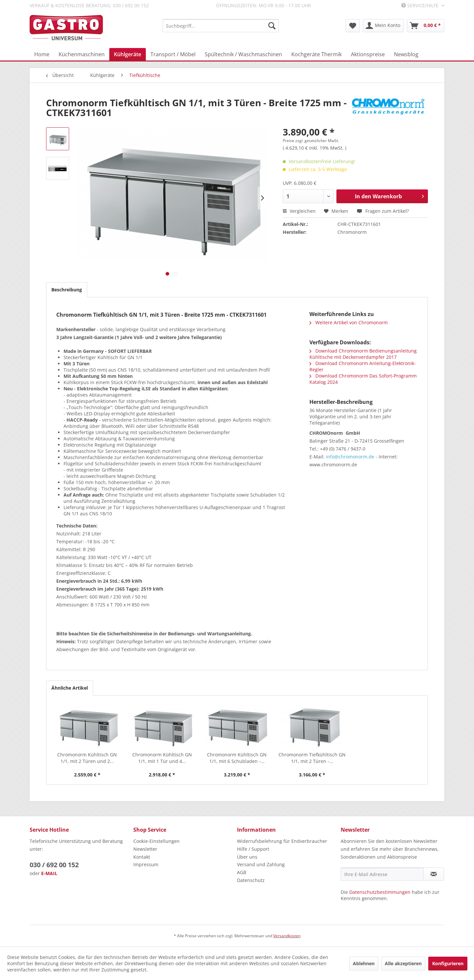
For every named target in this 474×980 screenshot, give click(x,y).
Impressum (146, 864)
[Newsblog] (406, 54)
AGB (242, 872)
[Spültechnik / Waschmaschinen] (243, 54)
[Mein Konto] (383, 26)
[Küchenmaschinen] (82, 54)
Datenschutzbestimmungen (380, 892)
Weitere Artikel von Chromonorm (349, 322)
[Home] (42, 54)
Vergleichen (299, 211)
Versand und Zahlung (261, 864)
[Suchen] (272, 26)
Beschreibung (67, 290)
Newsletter (145, 849)
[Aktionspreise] (368, 54)
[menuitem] (221, 26)
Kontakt (142, 857)
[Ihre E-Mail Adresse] (382, 874)
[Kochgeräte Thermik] (316, 54)
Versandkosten (287, 936)
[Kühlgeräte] (128, 54)
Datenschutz (251, 880)
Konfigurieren (448, 963)
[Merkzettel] (353, 26)
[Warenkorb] (426, 26)
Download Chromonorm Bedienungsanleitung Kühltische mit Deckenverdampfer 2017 (363, 354)
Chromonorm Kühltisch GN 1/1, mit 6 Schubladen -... (237, 758)
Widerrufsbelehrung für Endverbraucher (282, 841)
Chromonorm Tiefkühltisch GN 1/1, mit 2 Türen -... (312, 758)
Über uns (247, 857)
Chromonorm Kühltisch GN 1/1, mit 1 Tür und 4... (162, 758)
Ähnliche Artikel (70, 688)
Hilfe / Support (253, 849)
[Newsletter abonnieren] (434, 874)
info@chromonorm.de (350, 457)
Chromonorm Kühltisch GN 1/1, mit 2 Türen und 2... (87, 758)
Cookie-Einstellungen (157, 841)
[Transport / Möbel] (173, 54)
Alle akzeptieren (403, 963)
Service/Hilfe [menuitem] (421, 5)
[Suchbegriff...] (221, 26)
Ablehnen (364, 963)
